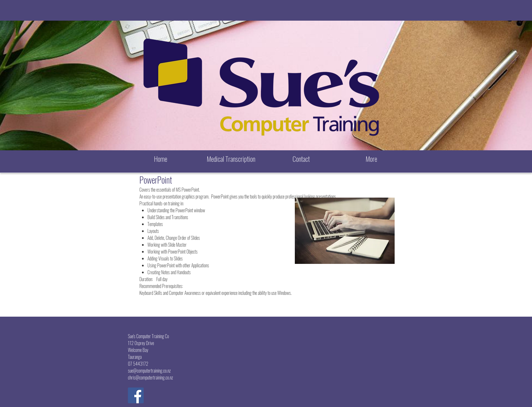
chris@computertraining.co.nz (150, 377)
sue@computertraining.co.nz (149, 371)
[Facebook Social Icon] (136, 395)
